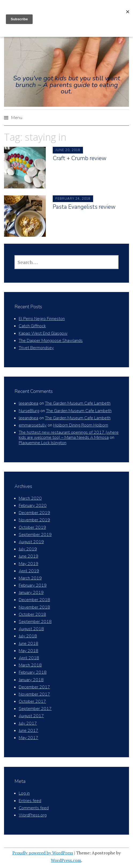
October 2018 (32, 614)
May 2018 (28, 651)
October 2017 (32, 701)
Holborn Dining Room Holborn (81, 425)
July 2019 (28, 549)
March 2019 (30, 578)
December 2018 (34, 600)
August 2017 (31, 716)
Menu (17, 118)
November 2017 (34, 694)
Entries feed (30, 801)
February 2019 (33, 585)
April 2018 (29, 658)
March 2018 (30, 665)
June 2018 (28, 644)
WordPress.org (33, 815)
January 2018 (31, 680)
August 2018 (31, 629)
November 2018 (34, 607)
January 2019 (31, 593)
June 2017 (28, 731)
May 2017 (28, 738)
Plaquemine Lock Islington (43, 443)
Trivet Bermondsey (36, 348)
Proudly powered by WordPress (43, 853)
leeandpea (28, 403)
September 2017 (35, 709)
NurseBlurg (29, 411)
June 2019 (28, 556)
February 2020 (33, 506)
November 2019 (34, 520)
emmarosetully (33, 425)
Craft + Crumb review (80, 158)
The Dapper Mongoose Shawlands (51, 341)
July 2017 (28, 723)
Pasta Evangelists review (84, 207)
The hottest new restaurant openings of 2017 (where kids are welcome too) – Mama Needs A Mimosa (69, 435)
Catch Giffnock (32, 326)
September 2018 (35, 622)
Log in (24, 793)
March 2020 (30, 498)
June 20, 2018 (68, 150)
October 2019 (32, 527)
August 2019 (31, 542)
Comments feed (34, 808)
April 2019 (29, 571)
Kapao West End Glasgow (43, 333)
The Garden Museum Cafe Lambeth (78, 403)
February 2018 (33, 672)
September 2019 (35, 535)
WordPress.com (66, 860)
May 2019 (28, 564)
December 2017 (34, 687)
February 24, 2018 (73, 199)
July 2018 (28, 636)
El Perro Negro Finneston (42, 319)
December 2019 (34, 513)
